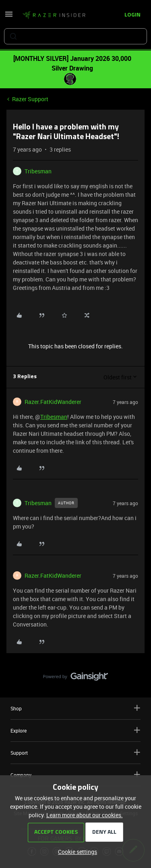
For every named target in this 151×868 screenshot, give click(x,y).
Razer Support (30, 99)
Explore (75, 730)
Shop (75, 708)
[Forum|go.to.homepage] (54, 15)
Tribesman (38, 171)
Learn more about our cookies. (85, 815)
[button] (9, 17)
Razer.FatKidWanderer (53, 402)
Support (75, 752)
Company (75, 775)
